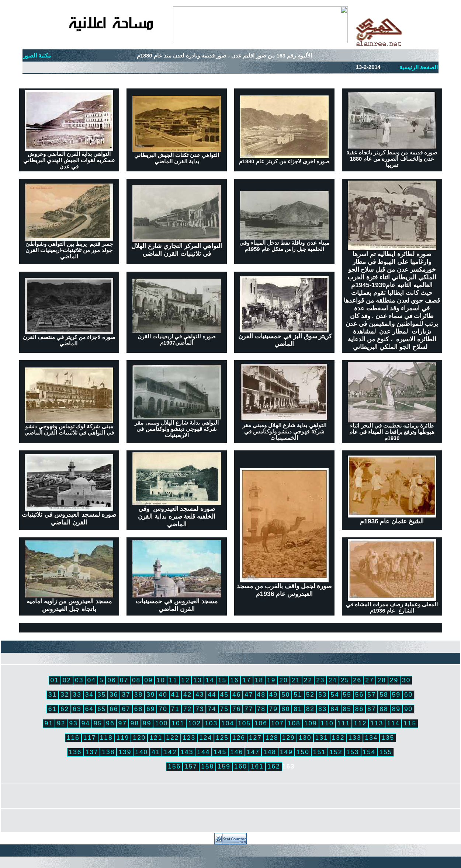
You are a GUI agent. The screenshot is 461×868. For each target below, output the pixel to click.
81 (298, 709)
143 (187, 752)
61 (53, 709)
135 (388, 738)
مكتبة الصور (37, 56)
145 (220, 752)
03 (79, 680)
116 (73, 738)
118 (106, 738)
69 (151, 709)
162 (274, 766)
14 (210, 680)
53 (323, 694)
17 (247, 680)
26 (357, 680)
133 (355, 738)
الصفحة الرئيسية (419, 67)
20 (283, 680)
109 (311, 723)
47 (249, 694)
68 (138, 709)
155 (386, 752)
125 (222, 738)
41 (175, 694)
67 (126, 709)
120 (139, 738)
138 (108, 752)
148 (270, 752)
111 (344, 723)
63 (77, 709)
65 (102, 709)
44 (212, 694)
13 (197, 680)
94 (86, 723)
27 (369, 680)
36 (114, 694)
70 (163, 709)
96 (110, 723)
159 (224, 766)
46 (237, 694)
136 (75, 752)
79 (273, 709)
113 (377, 723)
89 (396, 709)
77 (249, 709)
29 (394, 680)
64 (89, 709)
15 (222, 680)
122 (172, 738)
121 (156, 738)
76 (237, 709)
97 (123, 723)
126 (239, 738)
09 (148, 680)
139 (125, 752)
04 (91, 680)
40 (163, 694)
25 (345, 680)
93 (73, 723)
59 (396, 694)
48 (261, 694)
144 (203, 752)
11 (173, 680)
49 (273, 694)
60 (408, 694)
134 (371, 738)
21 (296, 680)
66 (114, 709)
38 (138, 694)
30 (406, 680)
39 (151, 694)
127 (255, 738)
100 (161, 723)
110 (327, 723)
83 (323, 709)
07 (124, 680)
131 (322, 738)
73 (200, 709)
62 (65, 709)
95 (98, 723)
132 (338, 738)
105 (244, 723)
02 (67, 680)
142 (170, 752)
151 (320, 752)
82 (310, 709)
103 (211, 723)
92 (61, 723)
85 (347, 709)
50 (286, 694)
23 (320, 680)
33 (77, 694)
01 (55, 680)
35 (102, 694)
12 (185, 680)
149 (286, 752)
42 (188, 694)
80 (286, 709)
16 (234, 680)
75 (224, 709)
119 (123, 738)
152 (336, 752)
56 (359, 694)
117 (90, 738)
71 (175, 709)
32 (65, 694)
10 (161, 680)
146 (237, 752)
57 (372, 694)
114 (393, 723)
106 (261, 723)
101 (178, 723)
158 (207, 766)
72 (188, 709)
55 (347, 694)
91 (49, 723)
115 (410, 723)
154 (369, 752)
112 (360, 723)
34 (89, 694)
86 (359, 709)
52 (310, 694)
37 (126, 694)
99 (147, 723)
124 (206, 738)
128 (272, 738)
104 (228, 723)
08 (136, 680)
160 (241, 766)
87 (372, 709)
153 (353, 752)
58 (384, 694)
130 (305, 738)
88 (384, 709)
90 (408, 709)
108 (294, 723)
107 (278, 723)
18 (259, 680)
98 (135, 723)
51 (298, 694)
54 (335, 694)
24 (332, 680)
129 (289, 738)
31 (53, 694)
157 (191, 766)
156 (174, 766)
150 (303, 752)
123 (189, 738)
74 (212, 709)
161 (257, 766)
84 (335, 709)
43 (200, 694)
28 (382, 680)
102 (195, 723)
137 (92, 752)
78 (261, 709)
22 (308, 680)
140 (141, 752)
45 (224, 694)
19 (271, 680)
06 (112, 680)
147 (253, 752)
